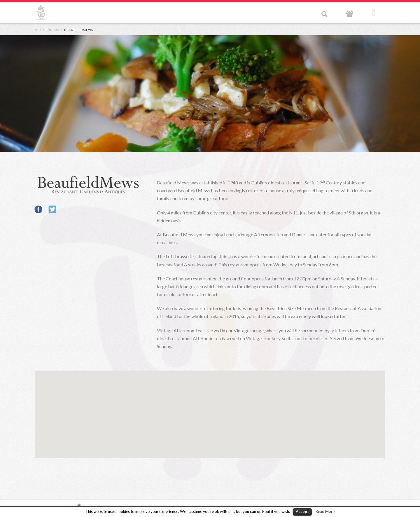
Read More (325, 511)
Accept (302, 511)
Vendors (51, 30)
